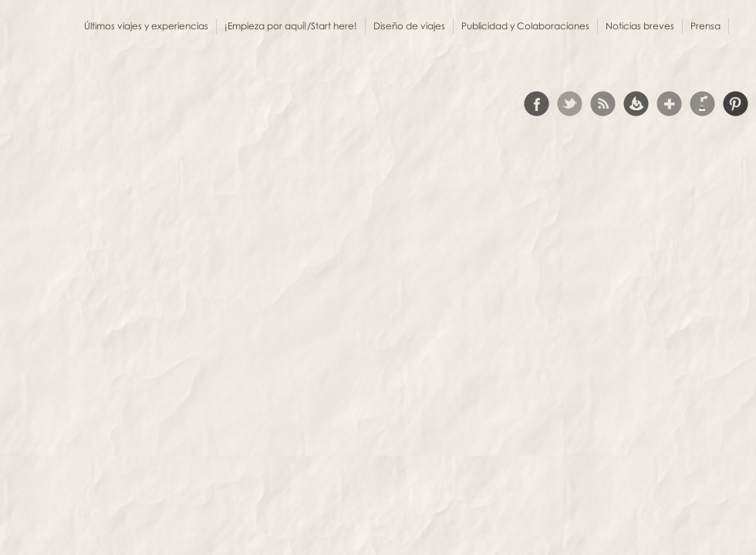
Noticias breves (640, 26)
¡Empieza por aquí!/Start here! (291, 26)
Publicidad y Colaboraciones (525, 26)
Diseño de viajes (409, 26)
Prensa (705, 26)
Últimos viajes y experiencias (146, 26)
